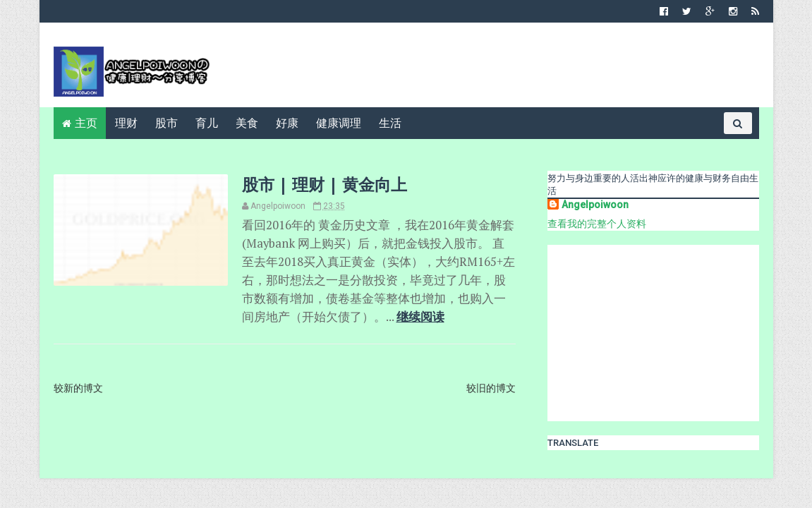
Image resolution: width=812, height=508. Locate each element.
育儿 (207, 123)
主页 (86, 123)
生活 (390, 123)
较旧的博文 (491, 388)
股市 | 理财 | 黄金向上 (325, 184)
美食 (247, 123)
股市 (166, 123)
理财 (126, 123)
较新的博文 (78, 388)
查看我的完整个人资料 (597, 224)
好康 (287, 123)
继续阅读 (420, 317)
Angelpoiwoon (595, 205)
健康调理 (339, 123)
